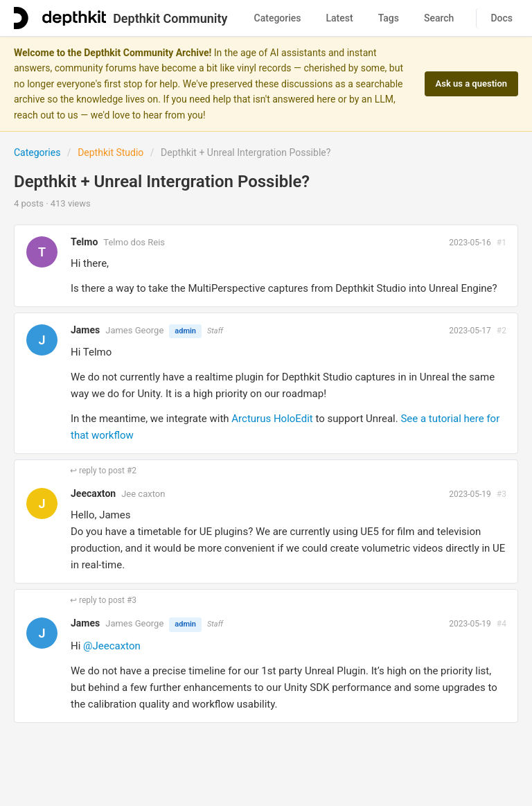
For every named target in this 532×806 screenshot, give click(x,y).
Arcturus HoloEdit (272, 419)
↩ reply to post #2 (103, 471)
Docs (502, 18)
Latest (340, 18)
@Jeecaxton (112, 646)
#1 (502, 243)
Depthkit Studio (110, 152)
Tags (389, 18)
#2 (502, 331)
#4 (502, 624)
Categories (278, 18)
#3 (502, 494)
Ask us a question (471, 84)
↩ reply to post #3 (103, 600)
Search (439, 18)
